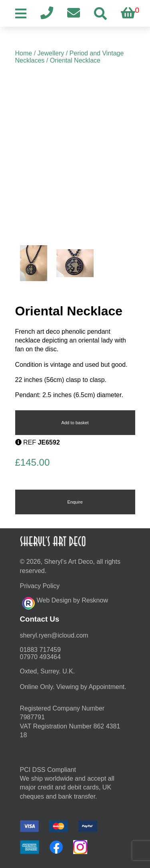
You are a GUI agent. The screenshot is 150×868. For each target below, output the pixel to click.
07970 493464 (40, 657)
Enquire (75, 502)
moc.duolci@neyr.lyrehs (54, 635)
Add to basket (75, 423)
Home (24, 53)
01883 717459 (40, 650)
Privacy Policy (40, 586)
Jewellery (51, 53)
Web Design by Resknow (65, 602)
